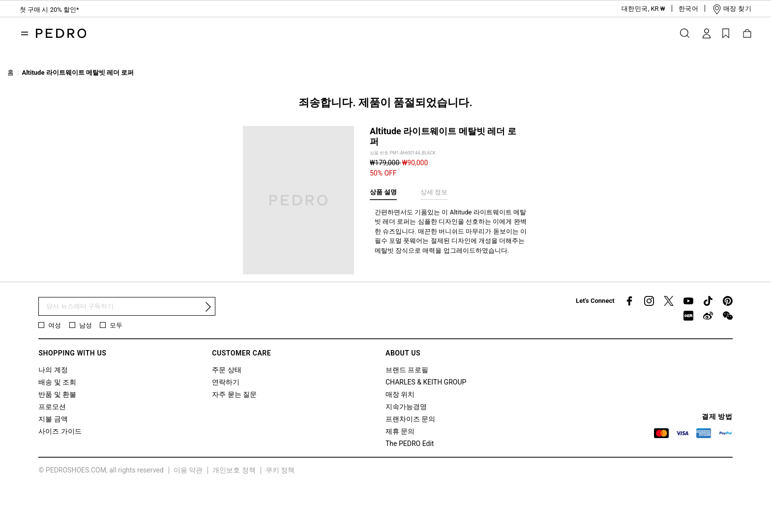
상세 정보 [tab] (434, 192)
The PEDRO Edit (410, 443)
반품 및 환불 (57, 394)
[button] (635, 9)
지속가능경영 (406, 407)
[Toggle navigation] (25, 33)
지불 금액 (53, 419)
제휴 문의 (400, 431)
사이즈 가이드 (60, 431)
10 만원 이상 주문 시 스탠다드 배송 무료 (82, 11)
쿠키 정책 (280, 470)
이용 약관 (188, 470)
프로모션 (52, 407)
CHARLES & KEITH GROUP (426, 382)
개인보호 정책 (234, 470)
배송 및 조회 (57, 382)
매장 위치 (400, 394)
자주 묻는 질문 (234, 394)
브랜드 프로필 (407, 370)
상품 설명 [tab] (383, 192)
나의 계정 (53, 370)
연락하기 (226, 382)
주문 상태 (226, 370)
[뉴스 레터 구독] (127, 307)
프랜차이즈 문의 (410, 419)
